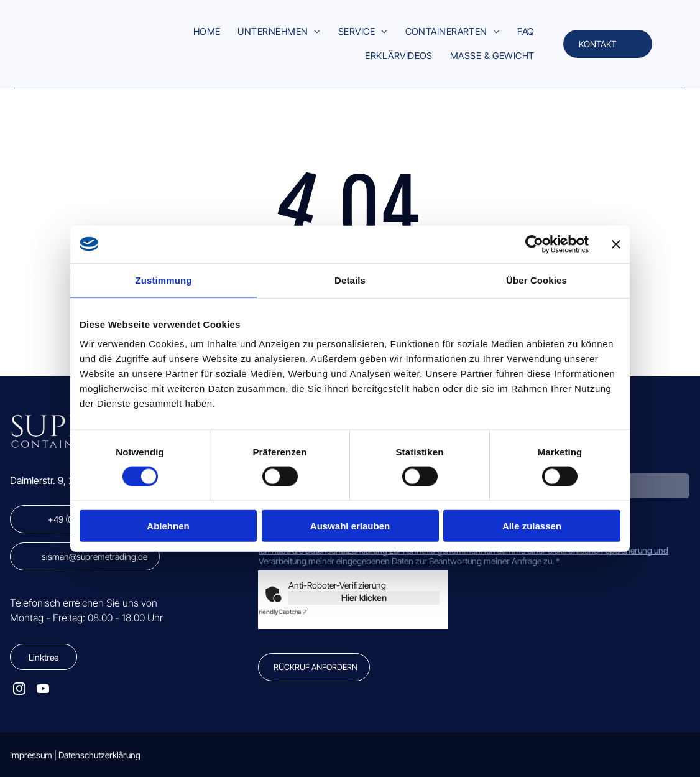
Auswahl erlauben (350, 526)
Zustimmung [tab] (164, 280)
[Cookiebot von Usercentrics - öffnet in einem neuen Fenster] (534, 244)
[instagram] (19, 690)
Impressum (31, 755)
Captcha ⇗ (281, 612)
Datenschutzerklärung (99, 755)
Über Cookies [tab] (537, 280)
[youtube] (43, 690)
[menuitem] (207, 32)
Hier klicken (364, 598)
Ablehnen (168, 526)
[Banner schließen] (616, 244)
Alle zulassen (532, 526)
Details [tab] (350, 280)
